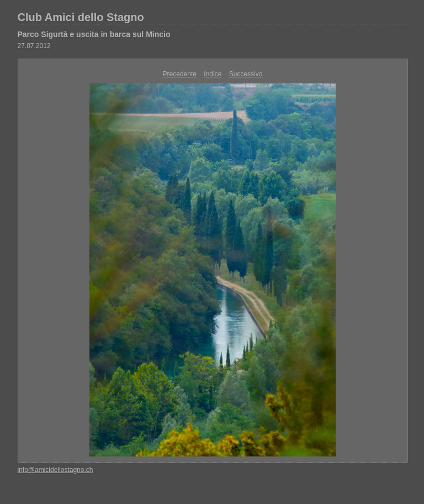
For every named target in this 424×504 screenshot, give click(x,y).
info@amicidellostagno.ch (55, 470)
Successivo (246, 74)
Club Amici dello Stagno (81, 17)
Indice (213, 74)
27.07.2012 (34, 46)
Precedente (180, 74)
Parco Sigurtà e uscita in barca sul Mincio (94, 34)
